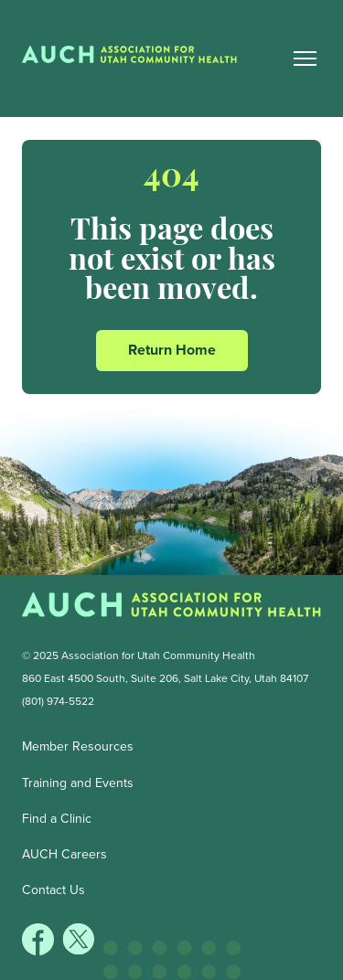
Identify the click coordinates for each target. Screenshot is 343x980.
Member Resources (78, 746)
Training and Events (78, 783)
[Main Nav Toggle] (305, 59)
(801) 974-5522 (58, 701)
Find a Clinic (57, 819)
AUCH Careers (64, 854)
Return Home (172, 350)
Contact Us (54, 890)
